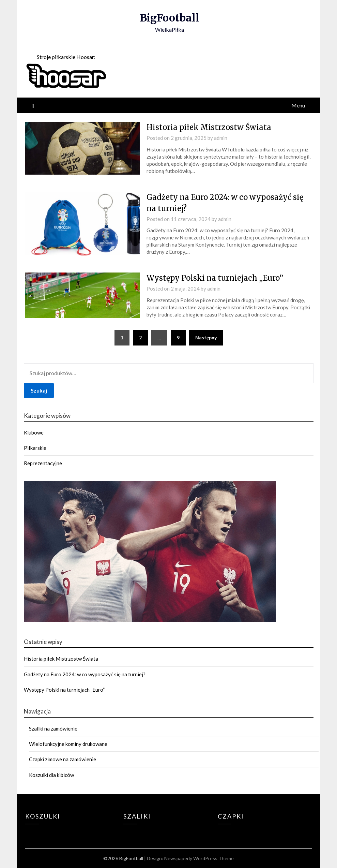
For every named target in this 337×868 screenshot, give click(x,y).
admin (221, 138)
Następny (206, 337)
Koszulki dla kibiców (51, 775)
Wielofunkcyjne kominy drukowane (68, 744)
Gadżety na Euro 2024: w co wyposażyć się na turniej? (85, 674)
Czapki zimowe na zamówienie (63, 759)
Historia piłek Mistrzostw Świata (209, 127)
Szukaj (39, 390)
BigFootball (170, 18)
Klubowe (34, 432)
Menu (298, 105)
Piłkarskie (35, 448)
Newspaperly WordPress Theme (199, 858)
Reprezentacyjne (43, 463)
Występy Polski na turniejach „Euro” (215, 278)
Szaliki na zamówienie (53, 729)
